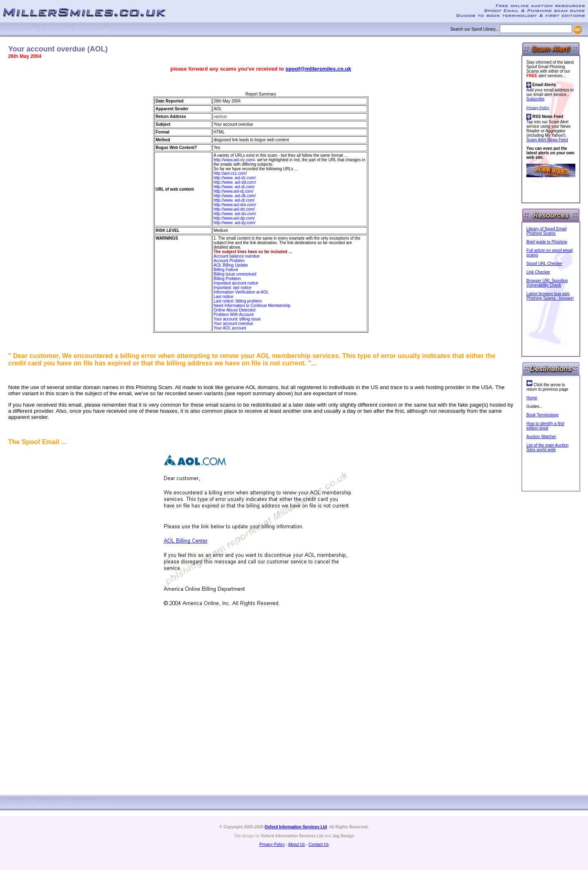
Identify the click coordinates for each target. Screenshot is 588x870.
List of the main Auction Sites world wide (547, 447)
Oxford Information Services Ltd (296, 827)
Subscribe (535, 99)
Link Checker (538, 272)
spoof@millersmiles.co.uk (318, 69)
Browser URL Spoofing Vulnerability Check (547, 283)
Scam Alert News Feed (547, 140)
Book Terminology (542, 415)
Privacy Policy (538, 108)
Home (532, 398)
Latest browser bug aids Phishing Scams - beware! (550, 296)
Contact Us (319, 844)
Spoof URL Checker (545, 264)
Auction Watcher (541, 437)
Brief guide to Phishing (547, 242)
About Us (297, 844)
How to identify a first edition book (545, 426)
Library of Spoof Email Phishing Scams (546, 231)
